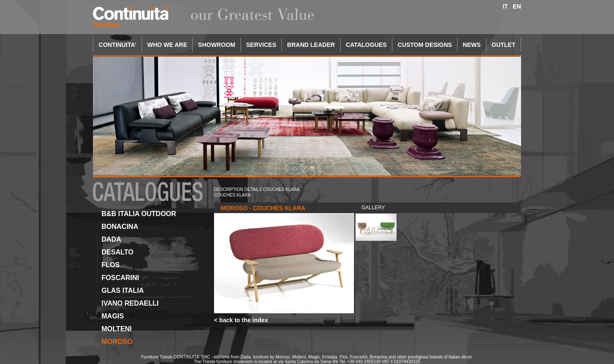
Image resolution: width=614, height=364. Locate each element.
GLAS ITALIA (123, 290)
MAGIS (113, 316)
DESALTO (117, 252)
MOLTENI (117, 329)
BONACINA (120, 227)
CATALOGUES (366, 45)
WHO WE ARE (167, 45)
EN (517, 6)
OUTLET (504, 45)
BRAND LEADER (311, 45)
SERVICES (261, 45)
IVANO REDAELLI (130, 303)
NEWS (472, 45)
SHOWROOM (217, 45)
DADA (111, 239)
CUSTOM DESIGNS (425, 45)
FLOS (111, 265)
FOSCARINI (120, 278)
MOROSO (117, 342)
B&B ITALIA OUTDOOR (139, 214)
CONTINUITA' (117, 45)
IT (505, 6)
